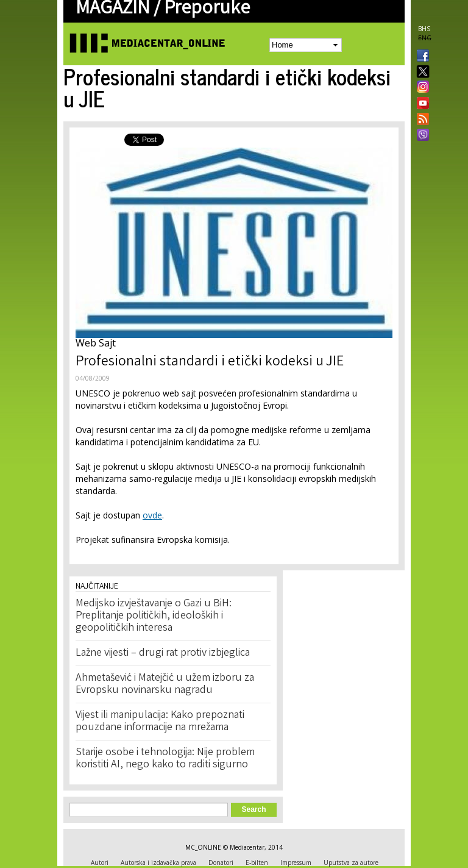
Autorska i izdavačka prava (158, 863)
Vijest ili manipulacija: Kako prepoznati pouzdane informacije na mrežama (160, 722)
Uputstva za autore (351, 863)
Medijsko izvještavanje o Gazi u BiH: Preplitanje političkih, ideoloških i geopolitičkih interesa (154, 616)
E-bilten (257, 863)
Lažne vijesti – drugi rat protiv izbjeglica (163, 653)
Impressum (296, 863)
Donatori (221, 863)
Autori (100, 863)
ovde (152, 515)
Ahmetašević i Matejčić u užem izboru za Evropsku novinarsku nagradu (165, 684)
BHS (424, 29)
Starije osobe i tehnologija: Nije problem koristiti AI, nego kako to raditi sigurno (165, 759)
